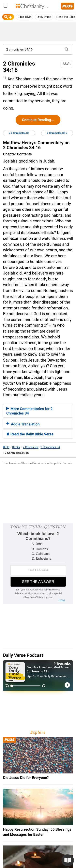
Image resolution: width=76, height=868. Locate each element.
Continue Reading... (38, 120)
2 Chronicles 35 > (57, 133)
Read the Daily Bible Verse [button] (30, 434)
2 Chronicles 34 (50, 447)
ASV (67, 64)
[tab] (38, 411)
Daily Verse (44, 17)
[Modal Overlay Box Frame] (38, 563)
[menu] (5, 7)
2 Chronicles (31, 447)
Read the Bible (66, 17)
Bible (6, 447)
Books (16, 447)
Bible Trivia (25, 17)
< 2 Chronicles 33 (19, 133)
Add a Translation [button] (23, 424)
